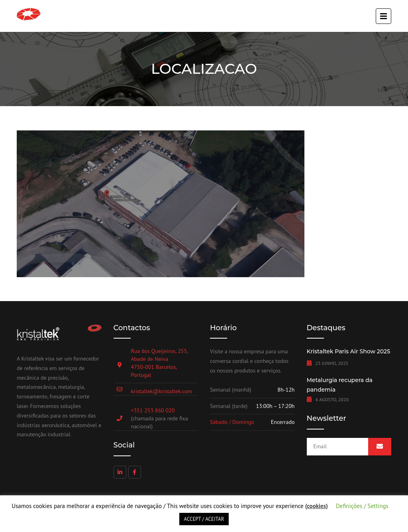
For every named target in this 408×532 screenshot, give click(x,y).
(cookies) (317, 506)
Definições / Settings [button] (362, 506)
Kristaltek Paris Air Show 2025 (349, 351)
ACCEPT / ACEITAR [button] (204, 519)
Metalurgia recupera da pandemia (340, 385)
